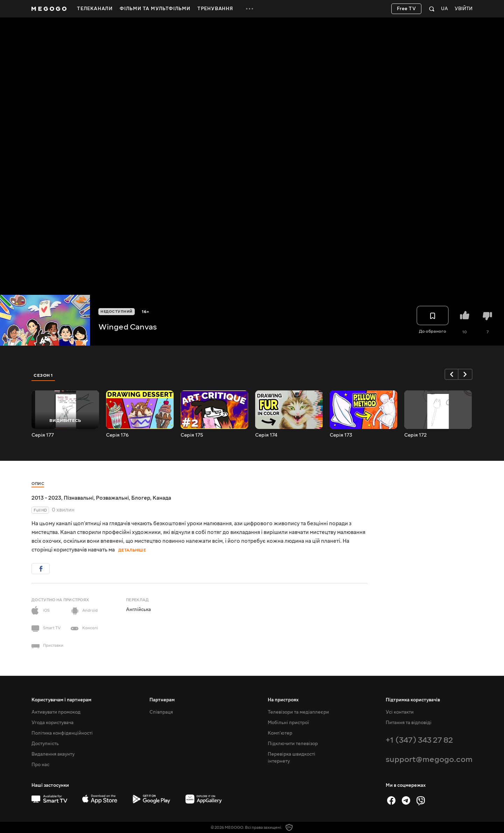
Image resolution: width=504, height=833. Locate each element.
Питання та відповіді (409, 723)
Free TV (407, 9)
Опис (38, 484)
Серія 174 (266, 435)
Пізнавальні (79, 498)
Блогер (141, 498)
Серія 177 (43, 435)
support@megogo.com (429, 759)
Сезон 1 (43, 375)
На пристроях (283, 700)
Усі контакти (400, 712)
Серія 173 (341, 435)
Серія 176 (117, 435)
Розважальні (112, 498)
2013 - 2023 (46, 498)
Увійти (464, 9)
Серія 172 (415, 435)
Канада (162, 498)
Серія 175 (192, 435)
